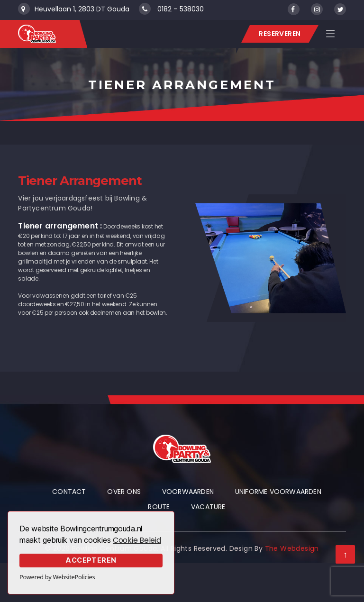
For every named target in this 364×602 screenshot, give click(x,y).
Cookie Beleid (137, 540)
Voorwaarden (188, 492)
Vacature (208, 507)
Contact (69, 492)
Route (159, 507)
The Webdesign (292, 548)
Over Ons (124, 492)
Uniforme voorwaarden (278, 492)
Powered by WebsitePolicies (57, 577)
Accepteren (91, 560)
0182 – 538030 (181, 9)
